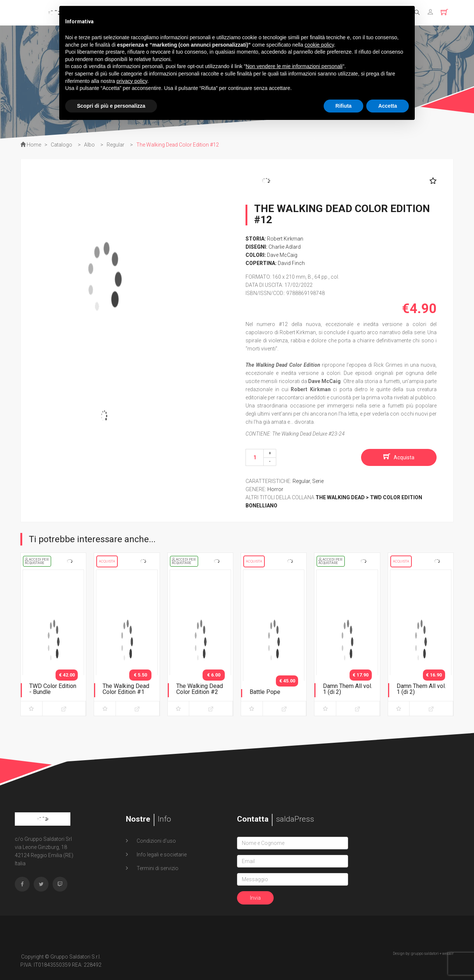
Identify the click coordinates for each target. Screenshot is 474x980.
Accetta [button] (388, 106)
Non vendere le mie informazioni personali (294, 66)
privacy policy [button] (132, 81)
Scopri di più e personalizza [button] (111, 106)
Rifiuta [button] (344, 106)
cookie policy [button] (319, 45)
